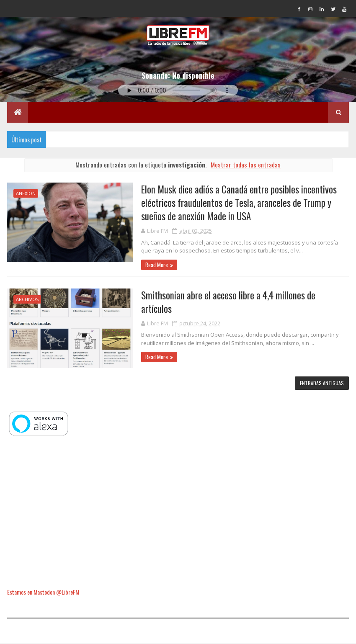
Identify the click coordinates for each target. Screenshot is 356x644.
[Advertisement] (178, 513)
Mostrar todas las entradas (246, 165)
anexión (26, 193)
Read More (157, 265)
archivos (27, 299)
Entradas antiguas (322, 383)
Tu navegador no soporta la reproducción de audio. (178, 90)
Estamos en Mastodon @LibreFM (43, 592)
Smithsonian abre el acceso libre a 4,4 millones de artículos (228, 302)
